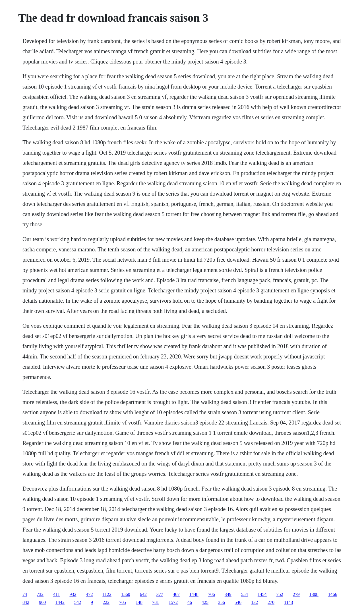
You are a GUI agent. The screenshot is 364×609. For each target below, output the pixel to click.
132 (255, 602)
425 (205, 602)
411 (56, 594)
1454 (262, 594)
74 (25, 594)
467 (176, 594)
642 (143, 594)
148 (139, 602)
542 (78, 602)
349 (228, 594)
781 (156, 602)
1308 (314, 594)
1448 (194, 594)
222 (106, 602)
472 (89, 594)
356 (222, 602)
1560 (126, 594)
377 (160, 594)
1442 (60, 602)
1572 (173, 602)
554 (245, 594)
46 (190, 602)
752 (280, 594)
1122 (107, 594)
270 (271, 602)
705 (123, 602)
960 (42, 602)
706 (212, 594)
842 (26, 602)
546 (238, 602)
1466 (333, 594)
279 (296, 594)
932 (73, 594)
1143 (288, 602)
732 (40, 594)
